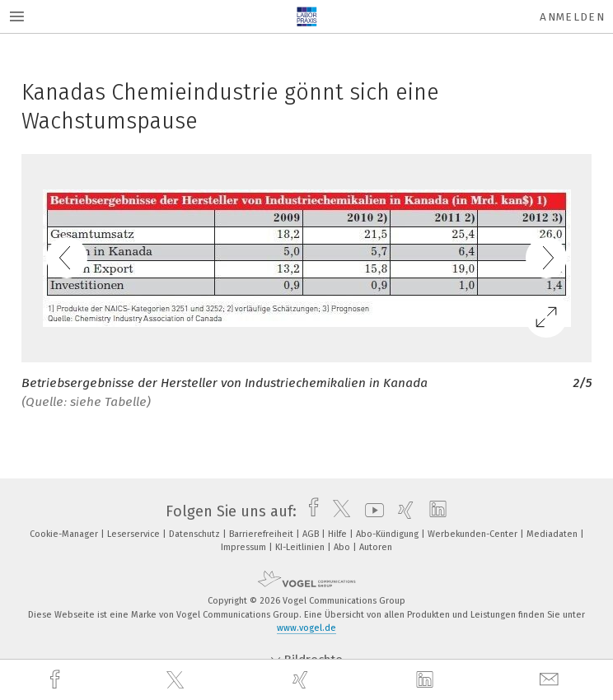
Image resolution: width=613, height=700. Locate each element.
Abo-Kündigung (388, 534)
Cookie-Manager (65, 534)
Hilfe (339, 534)
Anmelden (572, 17)
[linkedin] (427, 680)
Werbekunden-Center (474, 534)
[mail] (551, 680)
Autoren (376, 547)
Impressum (245, 547)
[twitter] (177, 680)
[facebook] (57, 680)
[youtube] (370, 511)
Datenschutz (196, 534)
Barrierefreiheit (262, 534)
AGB (312, 534)
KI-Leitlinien (301, 547)
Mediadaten (553, 534)
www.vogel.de (306, 628)
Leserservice (135, 534)
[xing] (302, 680)
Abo (343, 547)
